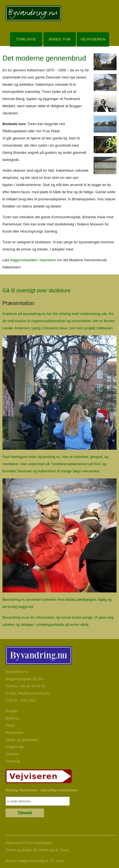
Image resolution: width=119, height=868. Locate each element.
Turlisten (12, 754)
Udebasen (105, 328)
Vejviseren (93, 39)
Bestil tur (13, 718)
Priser (10, 725)
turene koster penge (77, 617)
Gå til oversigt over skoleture (36, 290)
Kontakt (12, 711)
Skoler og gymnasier (22, 740)
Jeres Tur (59, 39)
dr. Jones (62, 850)
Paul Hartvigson (39, 843)
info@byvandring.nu (34, 693)
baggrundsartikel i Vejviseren (33, 260)
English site (15, 747)
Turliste (26, 39)
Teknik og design (19, 850)
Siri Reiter (41, 850)
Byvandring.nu (17, 672)
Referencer (14, 733)
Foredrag (13, 761)
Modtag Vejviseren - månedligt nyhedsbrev (42, 790)
